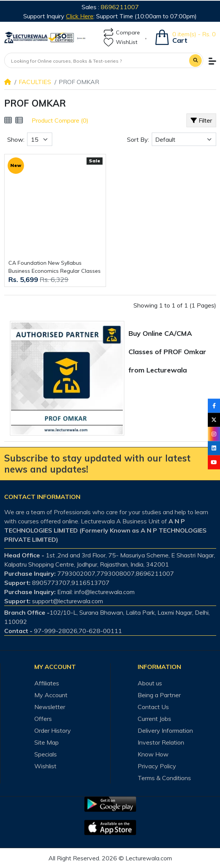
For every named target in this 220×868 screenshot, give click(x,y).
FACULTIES (35, 82)
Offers (43, 719)
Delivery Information (165, 730)
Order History (53, 730)
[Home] (8, 82)
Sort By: (138, 139)
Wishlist (45, 766)
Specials (46, 754)
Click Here (80, 16)
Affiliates (47, 683)
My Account (51, 695)
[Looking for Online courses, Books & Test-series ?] (97, 61)
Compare (122, 33)
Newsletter (50, 707)
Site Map (47, 742)
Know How (153, 754)
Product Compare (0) (60, 120)
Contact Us (153, 707)
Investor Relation (161, 742)
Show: (16, 139)
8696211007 (120, 7)
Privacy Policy (157, 766)
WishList (120, 42)
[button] (212, 61)
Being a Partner (159, 695)
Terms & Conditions (164, 778)
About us (150, 683)
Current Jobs (154, 719)
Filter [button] (202, 120)
